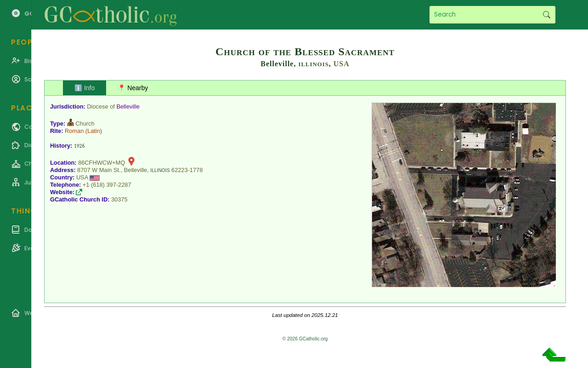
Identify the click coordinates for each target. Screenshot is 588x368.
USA (342, 64)
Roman (74, 131)
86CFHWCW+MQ (102, 163)
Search (546, 15)
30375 (119, 199)
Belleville (128, 106)
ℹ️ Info (85, 88)
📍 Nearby (133, 88)
